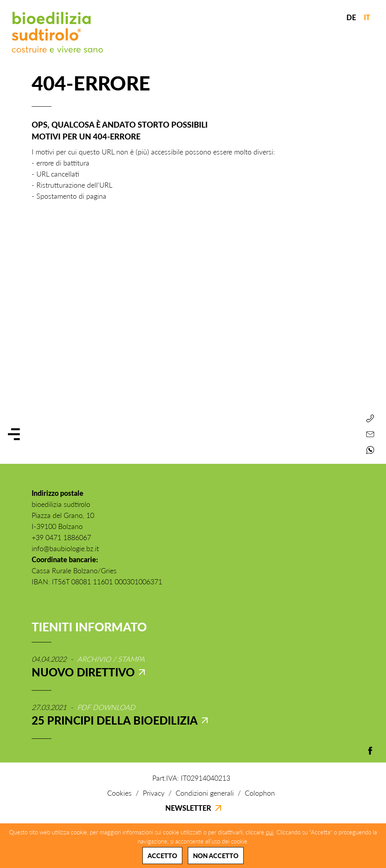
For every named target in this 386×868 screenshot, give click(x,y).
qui (270, 832)
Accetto (162, 856)
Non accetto (216, 856)
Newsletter (193, 808)
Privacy (154, 793)
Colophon (260, 793)
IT (367, 17)
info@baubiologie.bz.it (65, 548)
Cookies (119, 793)
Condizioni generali (205, 793)
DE (351, 17)
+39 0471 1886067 (61, 537)
